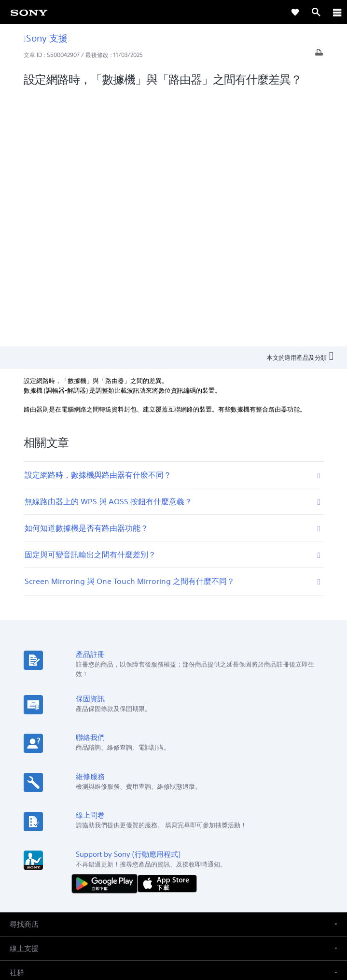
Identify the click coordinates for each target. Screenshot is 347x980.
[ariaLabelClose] (337, 12)
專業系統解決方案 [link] (123, 831)
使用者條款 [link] (173, 911)
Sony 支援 (46, 38)
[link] (29, 12)
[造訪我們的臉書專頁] (163, 854)
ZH (42, 782)
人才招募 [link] (203, 831)
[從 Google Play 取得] (107, 631)
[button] (173, 672)
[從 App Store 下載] (167, 631)
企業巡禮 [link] (169, 831)
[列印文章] (319, 55)
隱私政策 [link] (173, 924)
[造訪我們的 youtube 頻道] (184, 854)
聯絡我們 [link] (237, 831)
